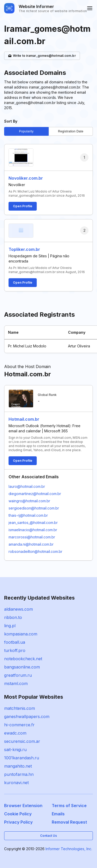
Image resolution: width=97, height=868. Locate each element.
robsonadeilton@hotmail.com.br (35, 551)
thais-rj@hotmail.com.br (28, 515)
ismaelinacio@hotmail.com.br (33, 530)
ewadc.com (15, 733)
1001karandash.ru (22, 758)
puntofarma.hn (19, 774)
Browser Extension (23, 806)
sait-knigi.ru (15, 750)
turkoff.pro (15, 650)
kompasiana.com (21, 634)
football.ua (15, 642)
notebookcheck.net (23, 659)
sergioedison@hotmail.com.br (34, 508)
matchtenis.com (20, 708)
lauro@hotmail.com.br (27, 486)
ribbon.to (13, 617)
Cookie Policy (18, 814)
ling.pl (10, 626)
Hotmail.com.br (24, 419)
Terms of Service (69, 806)
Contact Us (48, 836)
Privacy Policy (18, 822)
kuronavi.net (16, 783)
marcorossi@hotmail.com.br (32, 537)
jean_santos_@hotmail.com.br (33, 523)
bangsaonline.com (22, 667)
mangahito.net (18, 766)
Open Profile (23, 206)
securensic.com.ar (22, 741)
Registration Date (71, 131)
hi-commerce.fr (19, 725)
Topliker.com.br (24, 249)
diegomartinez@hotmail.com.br (35, 494)
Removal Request (69, 822)
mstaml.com (16, 683)
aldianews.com (18, 609)
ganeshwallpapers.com (27, 716)
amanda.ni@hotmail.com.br (31, 544)
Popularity (26, 131)
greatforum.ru (18, 675)
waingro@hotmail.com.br (29, 501)
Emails (58, 814)
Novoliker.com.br (26, 178)
